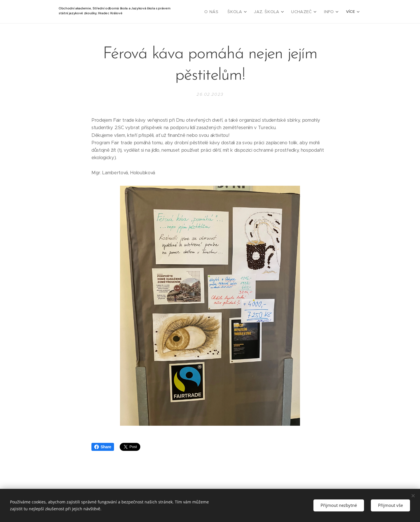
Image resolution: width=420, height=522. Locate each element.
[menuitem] (220, 12)
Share (103, 447)
